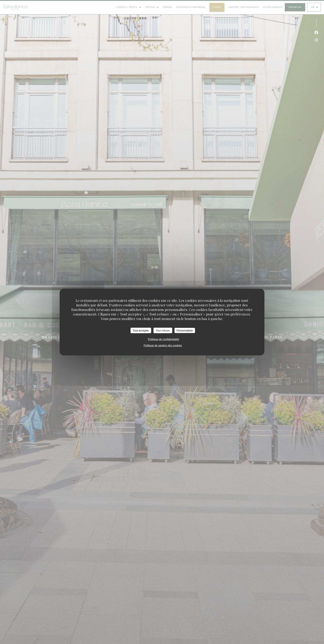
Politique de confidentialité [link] (163, 339)
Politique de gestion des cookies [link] (163, 345)
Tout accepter (141, 330)
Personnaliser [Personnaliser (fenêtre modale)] (185, 330)
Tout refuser (163, 330)
